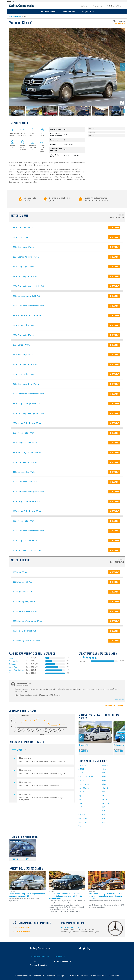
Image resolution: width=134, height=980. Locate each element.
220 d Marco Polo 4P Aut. (24, 325)
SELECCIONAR (114, 227)
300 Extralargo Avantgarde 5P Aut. (28, 621)
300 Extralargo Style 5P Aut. (25, 601)
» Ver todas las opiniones (114, 706)
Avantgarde (13, 661)
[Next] (123, 67)
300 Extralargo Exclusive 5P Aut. (27, 641)
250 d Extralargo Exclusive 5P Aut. (27, 452)
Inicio (11, 16)
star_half (96, 658)
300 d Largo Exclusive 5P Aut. (25, 540)
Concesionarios (69, 11)
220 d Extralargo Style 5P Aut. (26, 276)
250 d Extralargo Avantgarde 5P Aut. (29, 413)
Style (11, 673)
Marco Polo (13, 667)
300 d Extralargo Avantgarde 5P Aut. (29, 531)
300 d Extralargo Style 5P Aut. (26, 482)
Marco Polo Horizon (16, 670)
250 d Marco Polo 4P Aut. (24, 433)
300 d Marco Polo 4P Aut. (24, 521)
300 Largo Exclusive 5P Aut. (25, 631)
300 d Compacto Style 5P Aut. (26, 462)
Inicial (11, 658)
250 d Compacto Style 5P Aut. (26, 364)
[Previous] (81, 738)
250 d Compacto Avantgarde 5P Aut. (29, 394)
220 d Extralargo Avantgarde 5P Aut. (29, 306)
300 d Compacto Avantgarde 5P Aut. (29, 492)
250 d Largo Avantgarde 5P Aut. (27, 403)
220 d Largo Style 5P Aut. (24, 267)
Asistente (82, 6)
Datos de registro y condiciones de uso (30, 976)
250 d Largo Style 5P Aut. (24, 374)
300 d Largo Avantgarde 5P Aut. (27, 501)
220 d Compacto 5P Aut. (23, 227)
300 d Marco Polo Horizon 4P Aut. (27, 511)
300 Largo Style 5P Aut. (23, 592)
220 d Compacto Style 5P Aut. (26, 257)
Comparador (97, 6)
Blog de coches (88, 11)
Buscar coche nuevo (48, 11)
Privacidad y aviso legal (56, 976)
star (84, 658)
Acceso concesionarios (62, 961)
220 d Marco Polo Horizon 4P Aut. (27, 315)
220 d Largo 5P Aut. (21, 237)
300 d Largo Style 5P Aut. (24, 472)
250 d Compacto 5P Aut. (23, 335)
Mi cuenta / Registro (115, 6)
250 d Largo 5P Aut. (21, 345)
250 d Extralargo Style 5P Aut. (26, 384)
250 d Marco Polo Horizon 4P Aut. (27, 423)
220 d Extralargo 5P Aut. (23, 247)
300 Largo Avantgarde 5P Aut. (26, 611)
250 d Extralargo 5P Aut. (23, 355)
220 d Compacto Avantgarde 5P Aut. (29, 286)
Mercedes (17, 16)
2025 (22, 749)
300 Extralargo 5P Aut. (23, 582)
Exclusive (12, 664)
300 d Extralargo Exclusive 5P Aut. (27, 550)
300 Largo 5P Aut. (20, 572)
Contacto (33, 961)
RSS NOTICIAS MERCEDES (71, 927)
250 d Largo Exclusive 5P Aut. (25, 443)
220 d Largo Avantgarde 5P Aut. (27, 296)
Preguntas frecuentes (38, 965)
